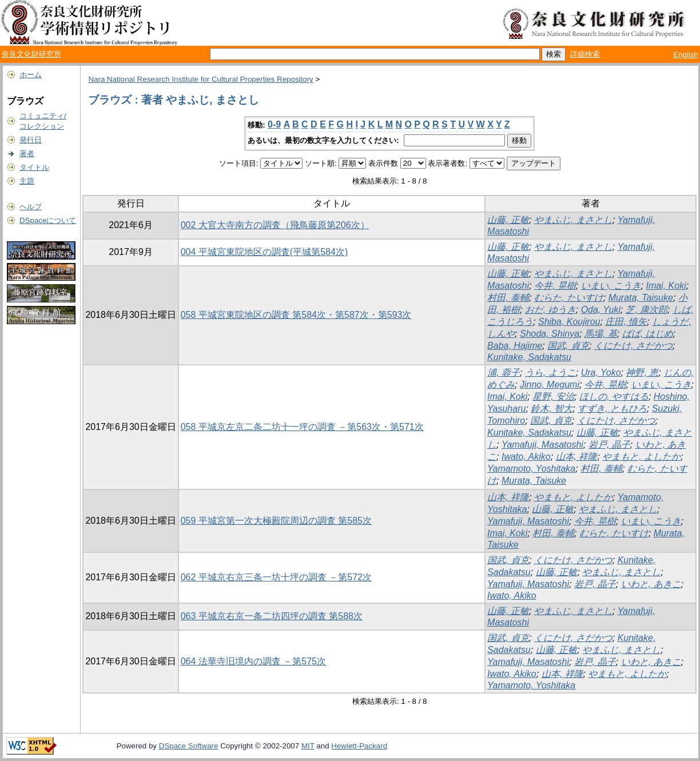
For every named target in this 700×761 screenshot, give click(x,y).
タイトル (34, 167)
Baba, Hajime (515, 346)
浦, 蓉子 (504, 372)
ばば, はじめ (648, 334)
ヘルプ (31, 207)
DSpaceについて (48, 220)
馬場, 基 (601, 334)
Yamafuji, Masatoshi (542, 445)
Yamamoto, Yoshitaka (531, 469)
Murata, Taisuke (641, 298)
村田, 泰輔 (508, 298)
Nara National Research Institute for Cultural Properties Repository (200, 79)
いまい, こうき (611, 286)
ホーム (31, 75)
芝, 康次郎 (647, 310)
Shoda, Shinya (550, 334)
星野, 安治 (553, 397)
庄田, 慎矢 (626, 322)
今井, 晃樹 (555, 286)
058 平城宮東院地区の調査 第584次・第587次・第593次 (296, 315)
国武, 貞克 (568, 346)
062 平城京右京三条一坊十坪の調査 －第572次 (276, 577)
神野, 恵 (642, 372)
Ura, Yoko (601, 372)
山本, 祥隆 (577, 457)
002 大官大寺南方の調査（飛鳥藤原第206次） (275, 225)
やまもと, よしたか (641, 457)
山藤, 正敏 (508, 220)
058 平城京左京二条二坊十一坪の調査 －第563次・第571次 (302, 427)
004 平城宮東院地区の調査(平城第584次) (265, 252)
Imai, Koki (666, 286)
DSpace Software (189, 746)
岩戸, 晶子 (609, 445)
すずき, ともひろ (612, 409)
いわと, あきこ (651, 584)
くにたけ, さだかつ (633, 346)
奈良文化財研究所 (31, 54)
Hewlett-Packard (359, 746)
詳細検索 (585, 54)
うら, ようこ (550, 372)
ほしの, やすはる (614, 397)
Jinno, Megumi (550, 385)
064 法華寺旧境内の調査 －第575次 (253, 661)
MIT (308, 746)
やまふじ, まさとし (573, 220)
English (686, 55)
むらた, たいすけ (569, 298)
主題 (27, 181)
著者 (27, 154)
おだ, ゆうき (550, 310)
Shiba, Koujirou (569, 322)
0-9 (274, 124)
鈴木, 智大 (552, 409)
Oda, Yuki (601, 310)
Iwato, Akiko (526, 457)
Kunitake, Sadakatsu (529, 357)
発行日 (31, 140)
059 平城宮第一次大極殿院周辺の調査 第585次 (276, 521)
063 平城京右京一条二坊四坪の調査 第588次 (272, 616)
